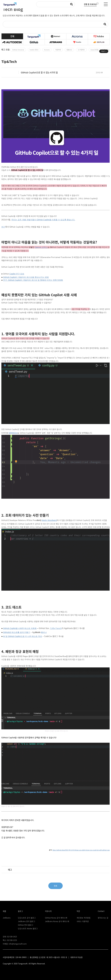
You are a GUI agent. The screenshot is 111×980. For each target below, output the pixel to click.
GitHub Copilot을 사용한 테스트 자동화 (20, 628)
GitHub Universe (18, 50)
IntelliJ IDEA (34, 50)
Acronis (47, 50)
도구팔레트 (81, 50)
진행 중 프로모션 (90, 4)
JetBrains (7, 918)
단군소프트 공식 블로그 (27, 918)
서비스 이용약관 (83, 921)
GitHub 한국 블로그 (26, 925)
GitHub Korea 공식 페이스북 (56, 918)
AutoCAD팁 (95, 50)
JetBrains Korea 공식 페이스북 (57, 921)
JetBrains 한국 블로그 (27, 921)
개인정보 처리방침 (84, 918)
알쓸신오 (69, 50)
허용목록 (58, 50)
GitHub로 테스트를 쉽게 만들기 (16, 632)
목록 (56, 886)
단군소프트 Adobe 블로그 (28, 928)
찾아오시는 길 (103, 918)
